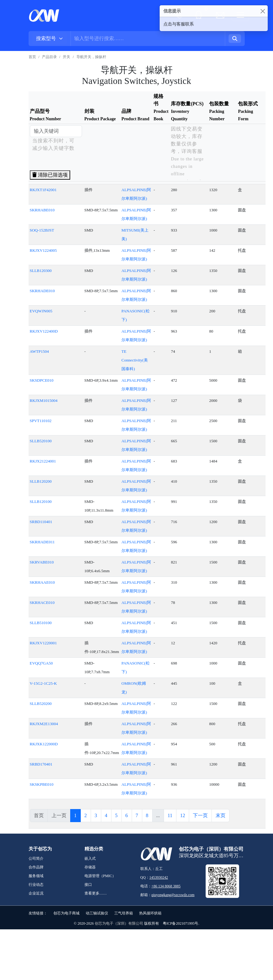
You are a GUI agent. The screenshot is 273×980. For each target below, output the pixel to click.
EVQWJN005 (41, 311)
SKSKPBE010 (42, 784)
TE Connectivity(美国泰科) (135, 360)
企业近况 (36, 893)
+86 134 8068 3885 (166, 886)
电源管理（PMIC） (100, 876)
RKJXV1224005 (43, 250)
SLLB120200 (41, 481)
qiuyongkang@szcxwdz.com (173, 895)
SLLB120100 (41, 502)
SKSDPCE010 (42, 380)
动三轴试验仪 (97, 913)
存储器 (90, 867)
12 (183, 815)
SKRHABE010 (42, 210)
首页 (32, 57)
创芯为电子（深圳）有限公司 (119, 923)
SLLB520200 (41, 704)
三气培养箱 (124, 913)
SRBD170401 (41, 764)
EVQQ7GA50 (41, 663)
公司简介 (36, 858)
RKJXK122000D (44, 744)
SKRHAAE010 (42, 582)
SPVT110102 (41, 421)
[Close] (263, 11)
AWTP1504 (39, 351)
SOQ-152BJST (42, 230)
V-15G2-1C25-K (43, 683)
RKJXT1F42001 (43, 190)
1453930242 (159, 877)
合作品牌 (36, 867)
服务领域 (36, 876)
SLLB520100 (41, 441)
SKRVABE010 (42, 562)
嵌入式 (90, 858)
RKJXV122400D (44, 331)
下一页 (200, 815)
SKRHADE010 (42, 291)
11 (170, 815)
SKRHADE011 (42, 542)
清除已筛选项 (50, 175)
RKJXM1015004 (44, 400)
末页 (221, 815)
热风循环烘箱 (150, 913)
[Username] (148, 39)
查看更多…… (96, 893)
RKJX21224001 (43, 461)
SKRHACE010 (42, 603)
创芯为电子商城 (66, 913)
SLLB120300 (41, 271)
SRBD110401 (41, 522)
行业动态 (36, 885)
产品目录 (49, 57)
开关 (66, 57)
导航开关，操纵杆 (91, 57)
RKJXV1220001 (43, 643)
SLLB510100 (41, 623)
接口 (88, 885)
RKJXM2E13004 (44, 724)
